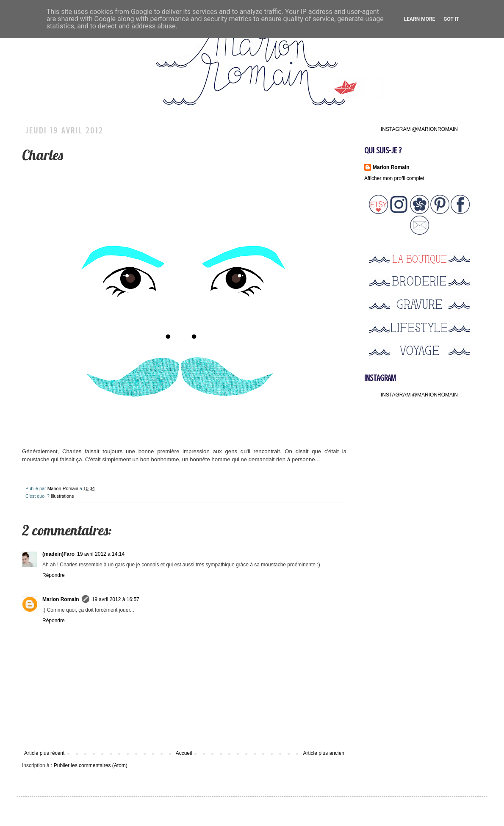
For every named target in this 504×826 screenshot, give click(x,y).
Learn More (420, 19)
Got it (451, 19)
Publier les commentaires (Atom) (91, 765)
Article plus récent (44, 753)
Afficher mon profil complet (394, 178)
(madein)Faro (58, 554)
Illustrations (62, 496)
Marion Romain (64, 488)
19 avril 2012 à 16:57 (116, 599)
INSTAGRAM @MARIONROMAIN (419, 129)
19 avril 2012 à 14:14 (101, 554)
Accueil (184, 753)
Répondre (54, 575)
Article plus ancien (324, 753)
